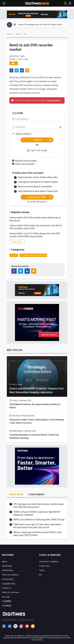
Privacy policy (8, 579)
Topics (42, 570)
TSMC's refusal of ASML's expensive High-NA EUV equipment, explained (37, 513)
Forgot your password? (25, 164)
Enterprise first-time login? (26, 161)
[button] (37, 151)
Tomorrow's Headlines (49, 561)
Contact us (7, 588)
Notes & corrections (11, 592)
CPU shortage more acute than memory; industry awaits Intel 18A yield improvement (39, 506)
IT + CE (14, 255)
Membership (7, 570)
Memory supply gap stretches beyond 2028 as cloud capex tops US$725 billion (38, 534)
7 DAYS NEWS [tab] (36, 494)
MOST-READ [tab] (16, 494)
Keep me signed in (24, 134)
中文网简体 (7, 606)
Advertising (7, 566)
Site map (6, 597)
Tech (18, 34)
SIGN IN (42, 140)
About (5, 561)
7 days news (44, 566)
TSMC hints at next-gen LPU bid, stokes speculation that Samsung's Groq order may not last (37, 526)
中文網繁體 (7, 601)
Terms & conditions (10, 575)
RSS (41, 575)
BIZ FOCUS (15, 350)
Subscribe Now (54, 100)
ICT (25, 34)
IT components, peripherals (33, 255)
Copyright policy (9, 584)
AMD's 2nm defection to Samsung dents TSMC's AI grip (39, 520)
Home (9, 34)
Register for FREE (40, 197)
